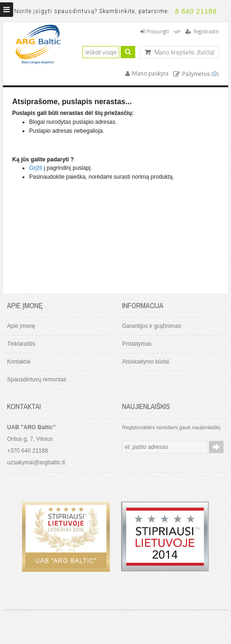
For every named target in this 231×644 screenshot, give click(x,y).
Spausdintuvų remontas (37, 379)
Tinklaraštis (21, 344)
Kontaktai (19, 362)
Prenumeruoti (216, 447)
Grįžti (36, 168)
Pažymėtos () (200, 74)
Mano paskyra (150, 73)
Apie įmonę (21, 326)
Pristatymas (137, 344)
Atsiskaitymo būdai (146, 362)
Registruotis (206, 31)
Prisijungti (158, 31)
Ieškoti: (77, 51)
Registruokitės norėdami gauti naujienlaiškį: (172, 427)
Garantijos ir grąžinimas (152, 326)
